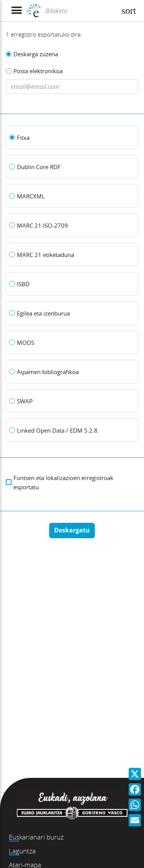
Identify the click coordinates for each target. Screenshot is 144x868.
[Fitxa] (72, 138)
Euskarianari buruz (36, 837)
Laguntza (22, 851)
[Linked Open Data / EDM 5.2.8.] (72, 430)
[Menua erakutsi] (16, 11)
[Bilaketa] (80, 11)
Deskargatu (72, 530)
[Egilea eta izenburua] (72, 313)
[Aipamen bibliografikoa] (72, 372)
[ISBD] (72, 284)
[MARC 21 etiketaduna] (72, 255)
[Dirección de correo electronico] (72, 87)
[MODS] (72, 342)
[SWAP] (72, 401)
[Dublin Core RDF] (72, 167)
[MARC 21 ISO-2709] (72, 225)
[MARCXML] (72, 196)
